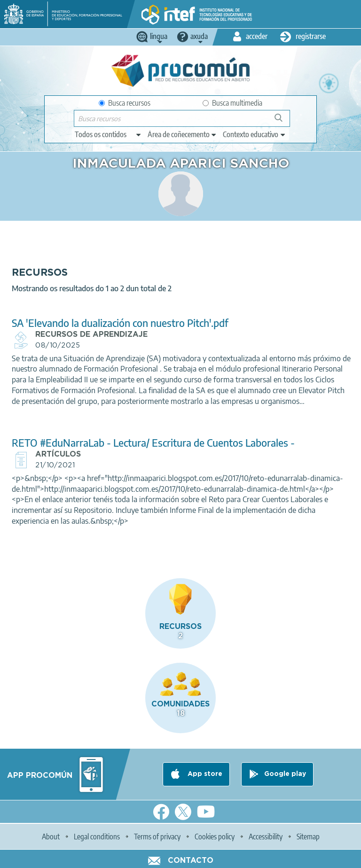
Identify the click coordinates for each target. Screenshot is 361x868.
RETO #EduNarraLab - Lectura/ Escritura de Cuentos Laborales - (153, 443)
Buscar (283, 121)
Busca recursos (125, 103)
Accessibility (266, 837)
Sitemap (308, 837)
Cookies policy (215, 837)
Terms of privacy (157, 837)
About (51, 837)
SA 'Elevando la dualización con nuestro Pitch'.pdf (120, 323)
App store (204, 774)
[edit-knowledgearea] (182, 134)
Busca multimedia (232, 103)
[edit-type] (108, 134)
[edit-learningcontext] (255, 134)
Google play (285, 774)
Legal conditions (97, 837)
